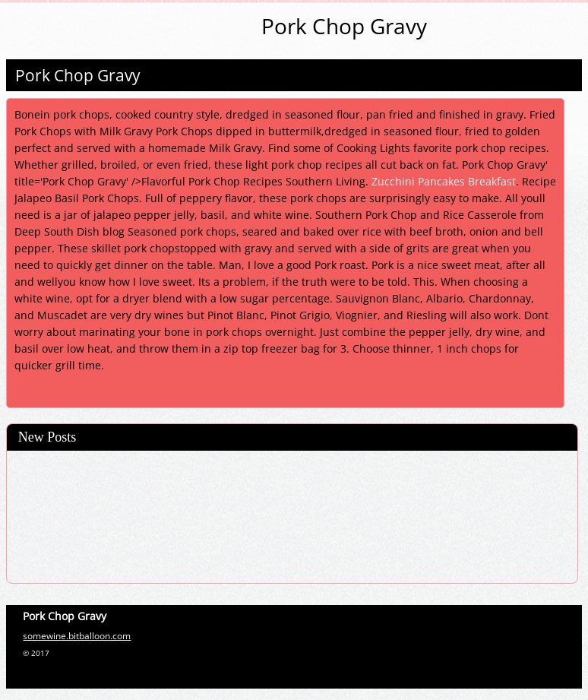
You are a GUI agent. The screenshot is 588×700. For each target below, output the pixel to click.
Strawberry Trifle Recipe (84, 517)
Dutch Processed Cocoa (84, 464)
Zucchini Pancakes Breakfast (444, 181)
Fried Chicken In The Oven (90, 490)
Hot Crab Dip (53, 543)
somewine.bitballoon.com (77, 636)
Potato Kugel (53, 570)
